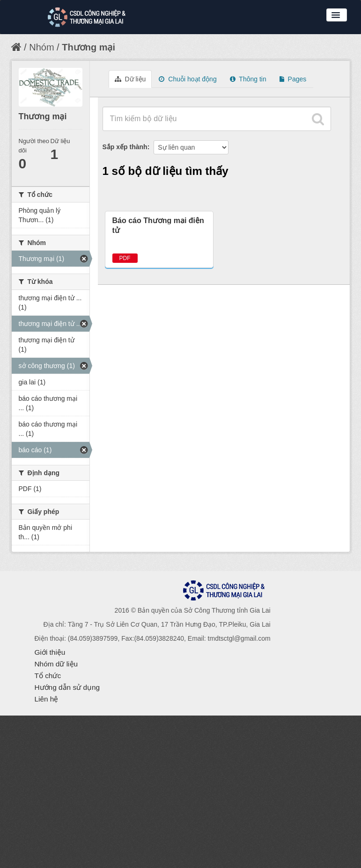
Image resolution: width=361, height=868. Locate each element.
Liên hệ (47, 699)
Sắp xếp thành (125, 147)
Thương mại (88, 47)
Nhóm (41, 47)
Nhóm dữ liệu (56, 664)
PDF (125, 258)
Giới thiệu (50, 652)
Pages (293, 79)
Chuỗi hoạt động (188, 79)
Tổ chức (48, 676)
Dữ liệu (130, 79)
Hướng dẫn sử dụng (67, 687)
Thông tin (248, 79)
